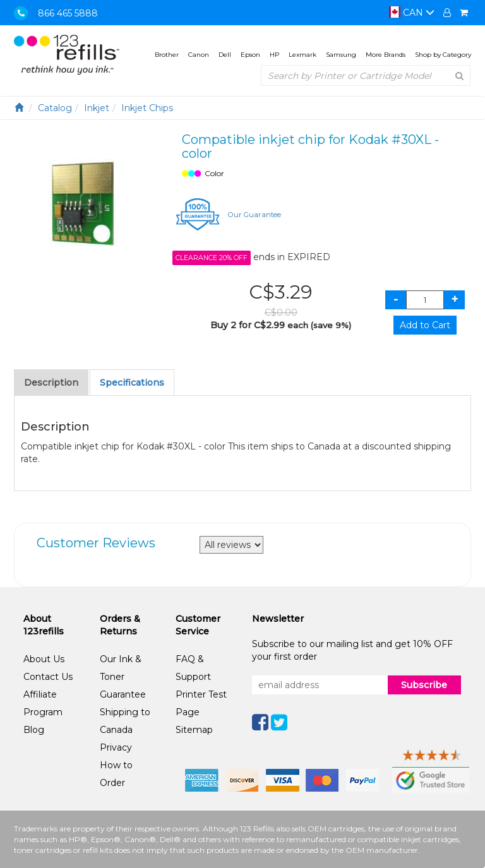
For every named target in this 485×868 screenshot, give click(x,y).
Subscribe (424, 685)
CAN (412, 13)
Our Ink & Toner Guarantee (123, 677)
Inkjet (97, 108)
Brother (167, 55)
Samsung (341, 55)
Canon (199, 55)
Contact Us (48, 677)
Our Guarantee (254, 215)
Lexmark (302, 55)
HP (274, 55)
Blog (34, 730)
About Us (44, 659)
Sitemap (194, 730)
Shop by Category (443, 55)
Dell (225, 55)
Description (51, 383)
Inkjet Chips (147, 108)
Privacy (116, 747)
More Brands (386, 55)
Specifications (132, 383)
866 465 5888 (68, 13)
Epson (250, 55)
